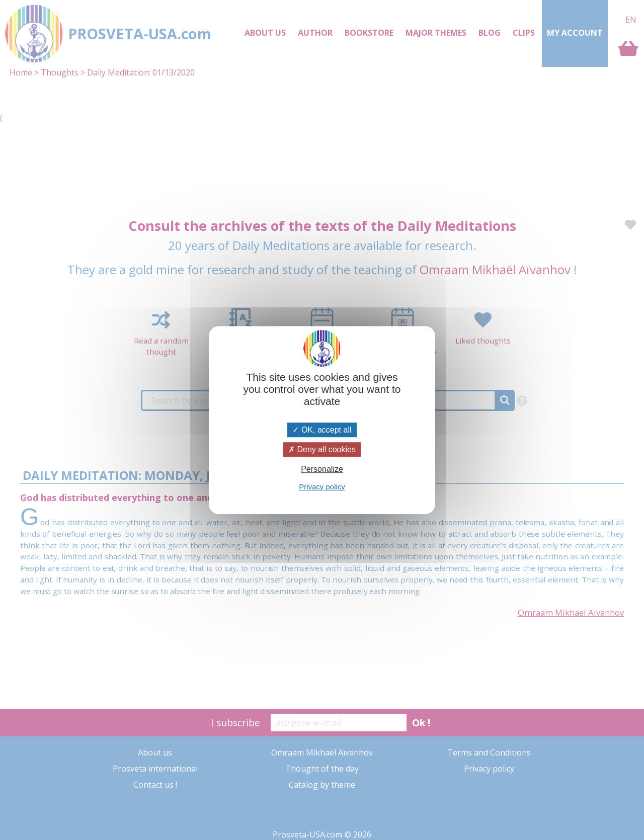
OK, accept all (322, 430)
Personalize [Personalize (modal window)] (322, 470)
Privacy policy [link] (322, 487)
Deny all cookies (322, 449)
